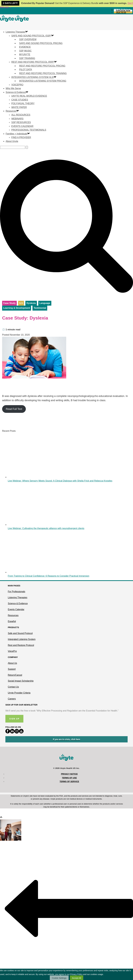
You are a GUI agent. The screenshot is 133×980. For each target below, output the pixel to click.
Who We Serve (13, 88)
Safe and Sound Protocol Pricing (41, 43)
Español (12, 621)
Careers (12, 699)
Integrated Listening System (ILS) (33, 77)
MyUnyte (25, 54)
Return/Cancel (15, 675)
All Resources (21, 115)
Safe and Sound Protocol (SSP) (31, 36)
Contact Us (13, 687)
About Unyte (12, 141)
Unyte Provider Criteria (19, 693)
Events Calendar (22, 126)
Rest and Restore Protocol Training (43, 73)
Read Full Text (14, 409)
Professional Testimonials (29, 130)
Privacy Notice (69, 774)
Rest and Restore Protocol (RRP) (33, 62)
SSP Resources (21, 122)
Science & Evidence (16, 92)
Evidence (25, 47)
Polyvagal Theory (23, 103)
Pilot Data (26, 70)
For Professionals (17, 592)
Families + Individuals (17, 134)
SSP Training (27, 58)
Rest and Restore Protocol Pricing (42, 66)
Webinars (17, 119)
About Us (12, 663)
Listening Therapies (16, 32)
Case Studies (20, 100)
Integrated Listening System (22, 639)
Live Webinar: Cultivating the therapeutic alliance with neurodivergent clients (46, 528)
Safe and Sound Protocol (20, 633)
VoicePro (17, 85)
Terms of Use (69, 778)
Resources (11, 111)
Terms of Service (69, 781)
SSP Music (25, 51)
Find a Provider (21, 137)
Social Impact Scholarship (21, 681)
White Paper (19, 107)
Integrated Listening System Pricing (43, 81)
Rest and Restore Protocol (21, 645)
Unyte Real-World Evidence (29, 96)
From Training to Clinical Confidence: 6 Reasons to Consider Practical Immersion (48, 576)
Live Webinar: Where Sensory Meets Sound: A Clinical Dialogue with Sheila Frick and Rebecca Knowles (60, 481)
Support (12, 669)
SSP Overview (28, 39)
